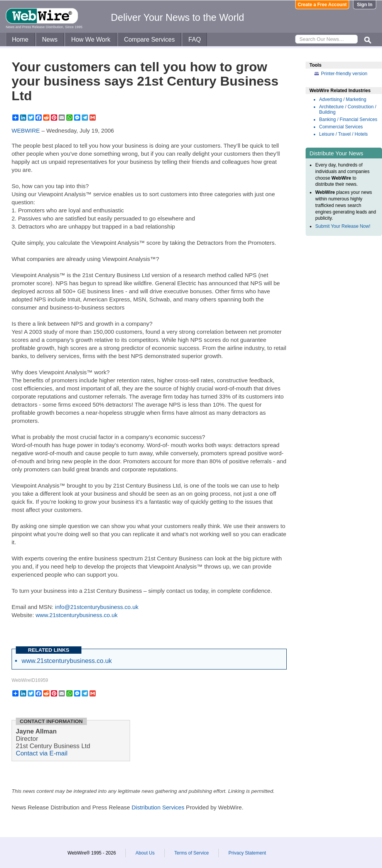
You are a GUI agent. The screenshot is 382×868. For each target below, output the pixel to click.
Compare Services (149, 40)
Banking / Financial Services (348, 119)
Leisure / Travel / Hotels (343, 134)
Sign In (365, 5)
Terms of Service (192, 853)
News (50, 40)
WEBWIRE (26, 130)
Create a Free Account (322, 5)
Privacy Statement (247, 853)
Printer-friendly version (344, 74)
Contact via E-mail (42, 753)
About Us (145, 853)
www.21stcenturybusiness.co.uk (77, 615)
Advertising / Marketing (343, 99)
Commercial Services (341, 127)
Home (20, 40)
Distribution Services (158, 807)
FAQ (194, 40)
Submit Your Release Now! (343, 226)
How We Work (91, 40)
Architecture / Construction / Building (348, 109)
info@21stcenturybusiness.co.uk (97, 607)
